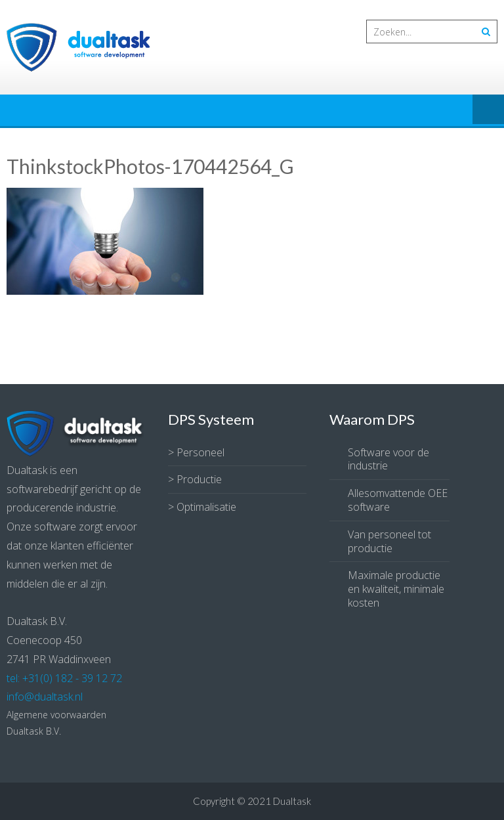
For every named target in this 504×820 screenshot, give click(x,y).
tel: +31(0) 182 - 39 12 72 (64, 678)
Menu (488, 110)
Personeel (200, 452)
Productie (199, 479)
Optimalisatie (206, 507)
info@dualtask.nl (45, 697)
